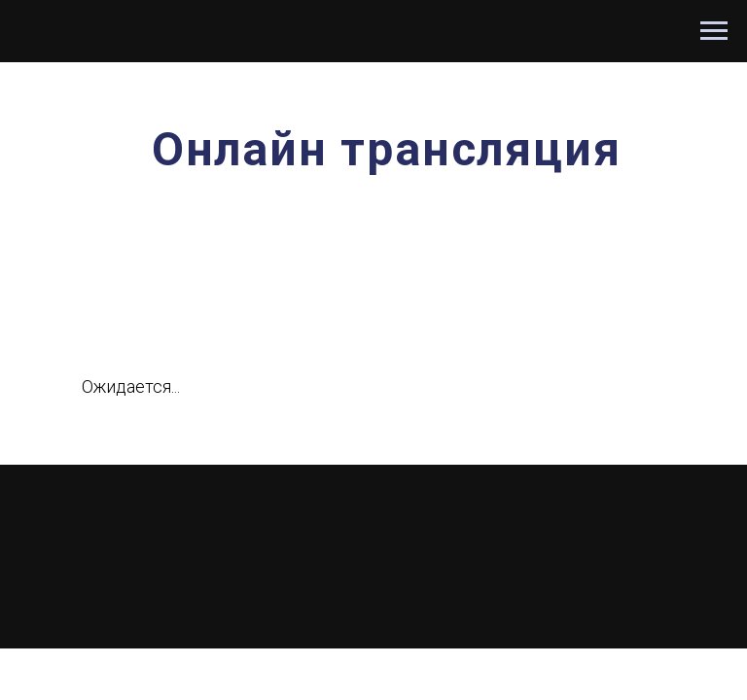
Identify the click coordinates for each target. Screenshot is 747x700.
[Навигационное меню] (714, 31)
